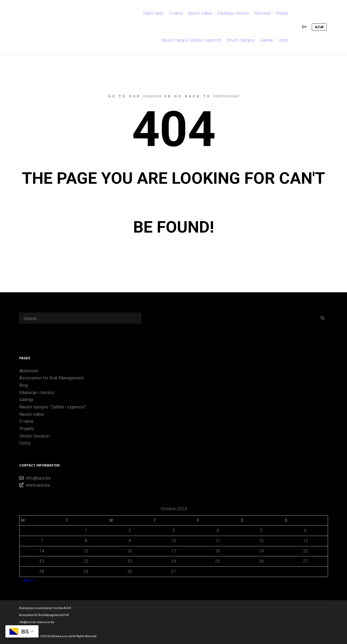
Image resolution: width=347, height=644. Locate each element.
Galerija (26, 400)
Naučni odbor (32, 414)
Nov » (29, 580)
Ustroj (25, 443)
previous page (226, 96)
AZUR (319, 27)
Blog (24, 385)
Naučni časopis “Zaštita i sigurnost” (53, 407)
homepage (152, 96)
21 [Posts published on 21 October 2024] (42, 561)
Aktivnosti (29, 371)
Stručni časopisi (34, 436)
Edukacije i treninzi (37, 393)
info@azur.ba (35, 478)
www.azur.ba (34, 485)
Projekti (27, 429)
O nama (26, 421)
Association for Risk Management (51, 378)
